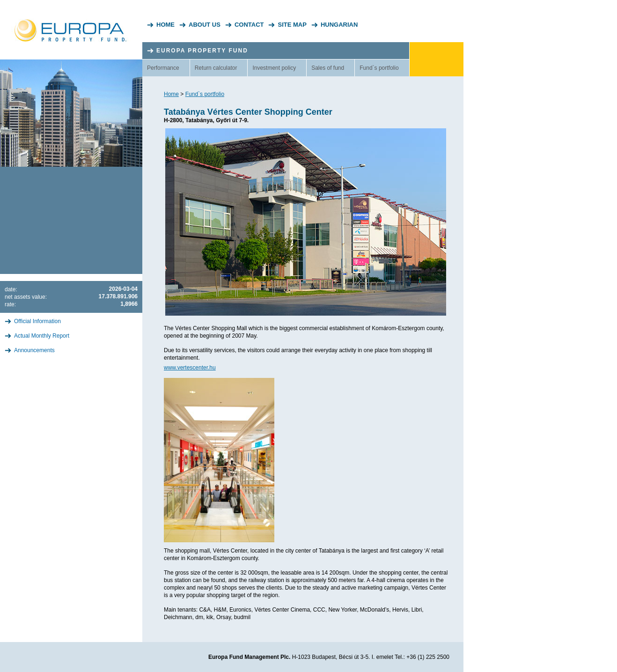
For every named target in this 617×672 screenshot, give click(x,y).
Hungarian (339, 25)
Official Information (37, 321)
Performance (163, 68)
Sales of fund (328, 68)
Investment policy (274, 68)
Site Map (292, 25)
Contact (249, 25)
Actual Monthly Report (42, 336)
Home (165, 25)
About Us (205, 25)
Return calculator (216, 68)
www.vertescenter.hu (190, 368)
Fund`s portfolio (379, 68)
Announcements (34, 350)
